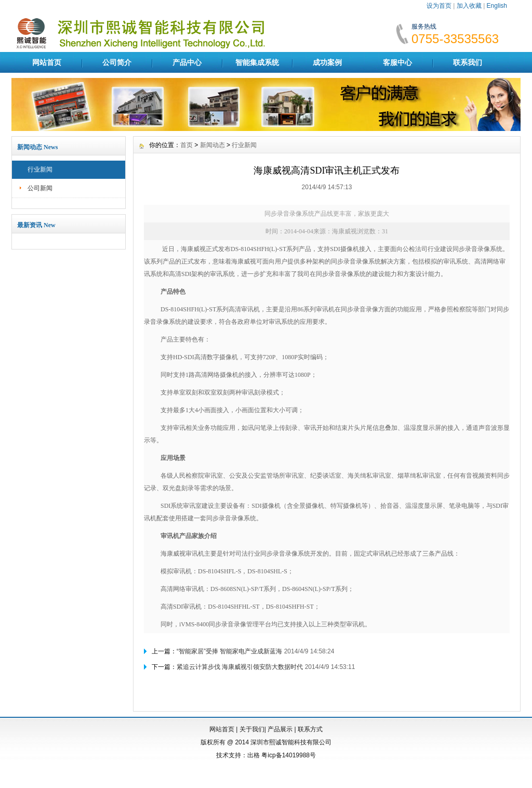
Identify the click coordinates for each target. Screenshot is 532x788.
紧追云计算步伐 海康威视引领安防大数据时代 (240, 667)
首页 (187, 145)
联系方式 (310, 729)
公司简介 (117, 62)
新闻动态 (212, 145)
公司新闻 (40, 188)
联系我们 (468, 62)
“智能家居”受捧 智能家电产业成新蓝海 (229, 651)
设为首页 (439, 6)
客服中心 (397, 62)
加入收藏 (469, 6)
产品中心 (187, 62)
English (497, 6)
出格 (254, 755)
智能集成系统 (257, 62)
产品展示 (280, 729)
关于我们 (252, 729)
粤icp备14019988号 (289, 755)
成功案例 (327, 62)
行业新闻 (40, 169)
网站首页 (47, 62)
